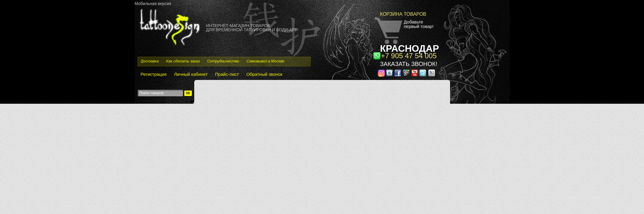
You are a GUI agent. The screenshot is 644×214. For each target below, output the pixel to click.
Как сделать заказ (183, 61)
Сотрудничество (223, 61)
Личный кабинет (191, 74)
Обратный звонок (264, 74)
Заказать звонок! (409, 64)
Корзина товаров (403, 14)
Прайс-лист (227, 74)
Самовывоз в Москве (265, 61)
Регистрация (154, 74)
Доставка (150, 61)
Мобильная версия (153, 4)
